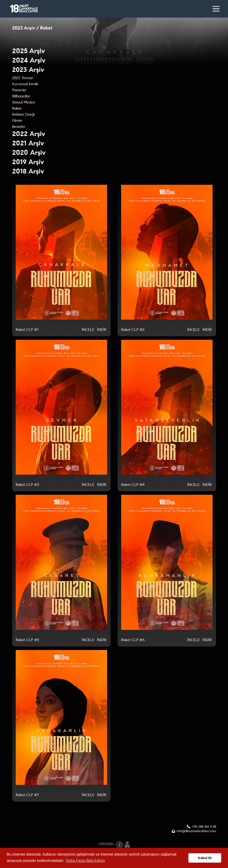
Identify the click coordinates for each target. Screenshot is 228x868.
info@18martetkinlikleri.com (196, 831)
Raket (17, 108)
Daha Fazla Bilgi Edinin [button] (85, 861)
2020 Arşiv (29, 153)
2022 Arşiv (29, 134)
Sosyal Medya (24, 102)
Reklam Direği (23, 114)
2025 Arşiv (29, 51)
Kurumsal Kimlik (25, 84)
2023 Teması (22, 78)
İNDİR (102, 330)
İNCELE (88, 330)
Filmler (17, 120)
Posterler (19, 90)
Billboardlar (21, 96)
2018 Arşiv (28, 171)
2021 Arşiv (28, 143)
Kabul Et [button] (205, 858)
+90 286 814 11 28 (204, 827)
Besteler (19, 127)
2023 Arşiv (28, 70)
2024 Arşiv (29, 60)
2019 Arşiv (28, 162)
